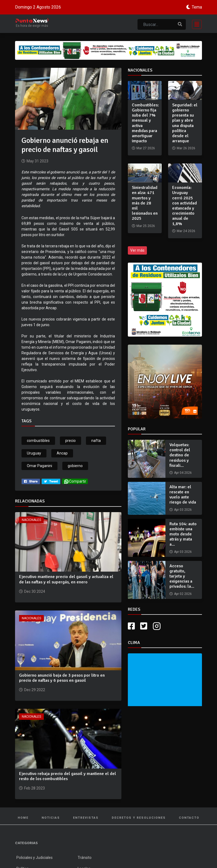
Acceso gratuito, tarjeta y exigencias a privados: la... (182, 576)
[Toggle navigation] (195, 24)
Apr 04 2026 (183, 473)
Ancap (62, 453)
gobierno (75, 466)
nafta (96, 441)
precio (70, 441)
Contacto (189, 818)
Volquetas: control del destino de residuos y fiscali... (180, 455)
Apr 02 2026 (183, 594)
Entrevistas (86, 818)
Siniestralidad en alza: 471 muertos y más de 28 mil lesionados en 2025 (145, 203)
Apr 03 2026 (183, 510)
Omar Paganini (39, 466)
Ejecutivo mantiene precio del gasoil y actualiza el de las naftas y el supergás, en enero (66, 579)
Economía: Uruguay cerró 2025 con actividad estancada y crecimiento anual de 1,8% (185, 206)
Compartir (75, 481)
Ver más (137, 250)
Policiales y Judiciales (35, 858)
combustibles (38, 441)
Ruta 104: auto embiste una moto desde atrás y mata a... (183, 534)
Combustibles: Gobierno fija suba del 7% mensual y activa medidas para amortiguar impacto (145, 123)
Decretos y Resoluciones (139, 818)
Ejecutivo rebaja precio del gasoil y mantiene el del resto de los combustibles (68, 776)
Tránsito (85, 858)
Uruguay (34, 453)
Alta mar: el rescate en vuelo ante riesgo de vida (183, 495)
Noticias (51, 818)
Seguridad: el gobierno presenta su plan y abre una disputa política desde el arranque (185, 123)
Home (23, 818)
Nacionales (31, 520)
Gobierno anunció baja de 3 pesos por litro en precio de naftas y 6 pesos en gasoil (62, 678)
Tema (197, 7)
